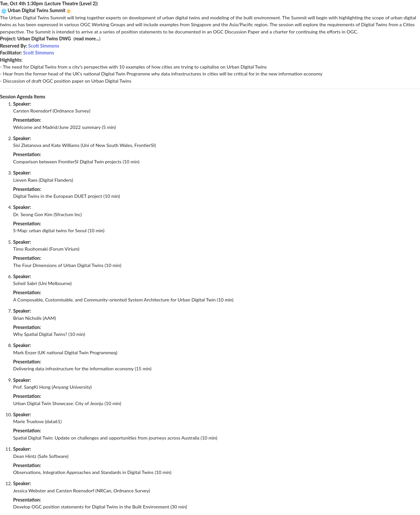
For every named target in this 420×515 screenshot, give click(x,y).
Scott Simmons (44, 46)
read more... (87, 39)
